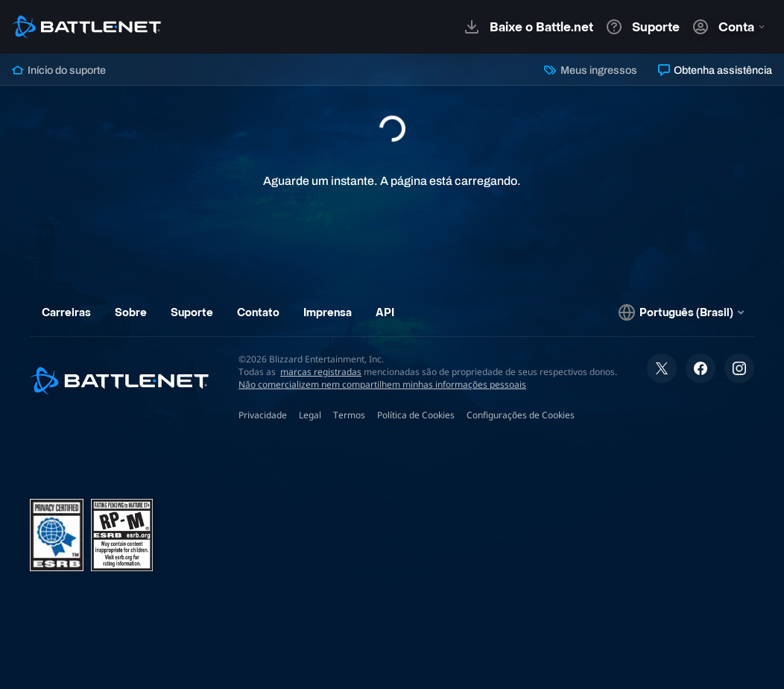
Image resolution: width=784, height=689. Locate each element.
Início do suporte (59, 70)
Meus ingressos (590, 70)
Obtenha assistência (715, 70)
